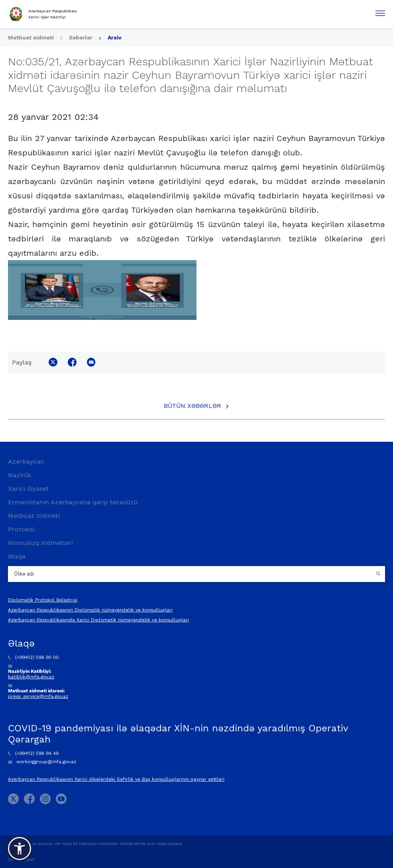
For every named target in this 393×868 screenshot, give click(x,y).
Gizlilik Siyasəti (21, 860)
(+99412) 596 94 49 (33, 753)
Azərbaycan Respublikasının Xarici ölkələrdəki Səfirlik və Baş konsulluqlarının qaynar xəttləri (116, 779)
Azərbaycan (26, 461)
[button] (20, 848)
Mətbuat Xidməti (34, 516)
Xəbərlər (81, 37)
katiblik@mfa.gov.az (31, 677)
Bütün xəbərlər (193, 406)
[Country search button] (379, 574)
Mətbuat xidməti (31, 37)
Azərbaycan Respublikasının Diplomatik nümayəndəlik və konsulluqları (90, 610)
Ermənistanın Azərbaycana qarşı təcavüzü (73, 502)
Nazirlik (20, 475)
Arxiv (115, 37)
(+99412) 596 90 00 (33, 657)
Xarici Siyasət (28, 489)
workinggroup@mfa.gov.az (42, 762)
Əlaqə (17, 556)
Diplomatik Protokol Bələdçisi (43, 600)
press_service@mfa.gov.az (38, 696)
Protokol (22, 529)
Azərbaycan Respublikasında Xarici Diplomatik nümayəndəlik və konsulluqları (98, 620)
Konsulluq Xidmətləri (40, 543)
